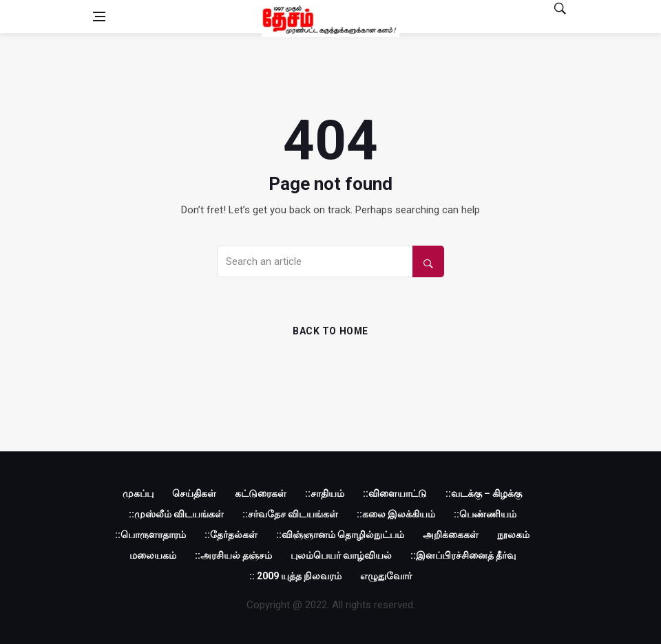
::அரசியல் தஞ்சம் (233, 555)
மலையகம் (153, 555)
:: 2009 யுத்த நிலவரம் (295, 576)
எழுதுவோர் (386, 576)
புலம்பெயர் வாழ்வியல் (341, 555)
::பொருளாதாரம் (150, 535)
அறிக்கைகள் (451, 535)
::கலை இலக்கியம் (396, 514)
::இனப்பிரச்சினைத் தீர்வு (463, 555)
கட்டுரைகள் (261, 493)
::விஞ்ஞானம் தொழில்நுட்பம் (340, 535)
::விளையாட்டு (395, 493)
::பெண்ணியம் (485, 514)
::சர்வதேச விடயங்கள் (290, 514)
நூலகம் (513, 535)
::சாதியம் (325, 493)
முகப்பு (138, 493)
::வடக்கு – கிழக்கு (484, 493)
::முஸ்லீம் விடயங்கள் (176, 514)
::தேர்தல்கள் (231, 535)
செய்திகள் (194, 493)
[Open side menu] (99, 17)
